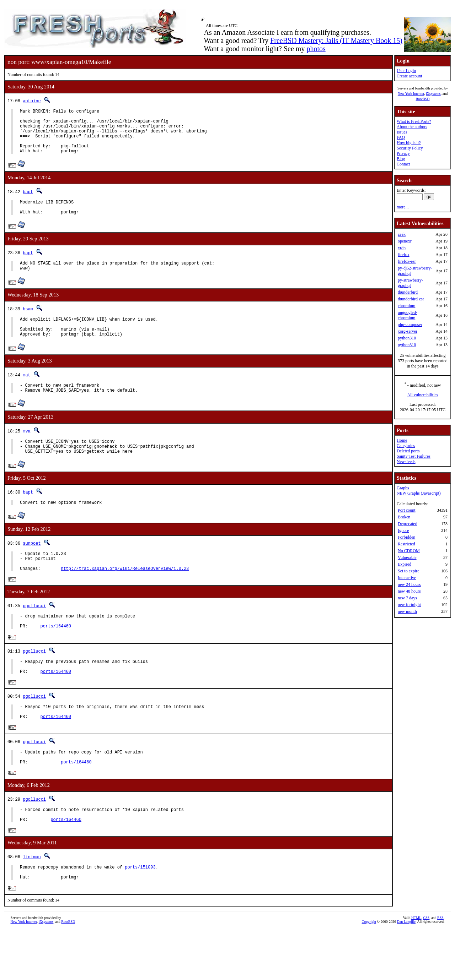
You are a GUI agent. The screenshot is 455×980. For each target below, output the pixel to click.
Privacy (403, 153)
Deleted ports (408, 451)
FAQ (401, 137)
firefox (404, 255)
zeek (402, 234)
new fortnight (409, 605)
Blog (401, 159)
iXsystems (433, 94)
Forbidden (406, 537)
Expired (405, 564)
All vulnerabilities (423, 395)
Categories (406, 446)
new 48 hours (409, 591)
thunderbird (408, 292)
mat (27, 394)
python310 (407, 338)
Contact (403, 164)
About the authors (412, 127)
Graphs (403, 488)
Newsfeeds (406, 462)
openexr (405, 241)
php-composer (410, 325)
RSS (440, 968)
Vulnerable (407, 557)
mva (27, 452)
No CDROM (409, 551)
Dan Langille (406, 972)
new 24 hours (409, 584)
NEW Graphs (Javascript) (419, 493)
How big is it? (409, 143)
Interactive (407, 578)
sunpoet (32, 569)
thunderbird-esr (411, 299)
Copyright (369, 972)
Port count (407, 510)
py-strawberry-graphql (410, 283)
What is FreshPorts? (414, 121)
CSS (426, 968)
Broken (404, 517)
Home (402, 440)
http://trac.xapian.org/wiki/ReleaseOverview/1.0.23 (125, 598)
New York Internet (411, 94)
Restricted (406, 544)
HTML (416, 968)
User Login (406, 71)
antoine (32, 101)
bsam (28, 324)
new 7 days (407, 598)
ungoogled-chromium (408, 315)
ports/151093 (140, 915)
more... (403, 207)
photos (316, 49)
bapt (28, 201)
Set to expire (409, 571)
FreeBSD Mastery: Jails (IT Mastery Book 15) (336, 40)
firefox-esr (407, 261)
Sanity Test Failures (414, 456)
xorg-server (408, 331)
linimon (32, 904)
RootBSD (423, 99)
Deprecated (408, 524)
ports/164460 (56, 659)
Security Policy (410, 148)
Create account (409, 76)
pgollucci (34, 636)
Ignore (403, 530)
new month (407, 611)
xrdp (402, 248)
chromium (406, 306)
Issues (402, 132)
